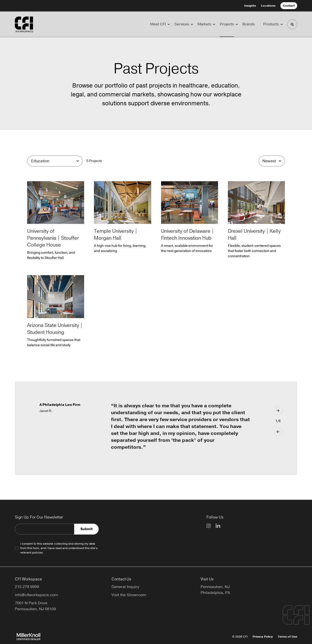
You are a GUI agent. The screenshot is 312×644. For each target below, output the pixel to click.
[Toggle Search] (292, 24)
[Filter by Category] (55, 161)
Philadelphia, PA (215, 593)
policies (37, 553)
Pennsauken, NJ (215, 587)
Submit (86, 529)
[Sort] (272, 161)
